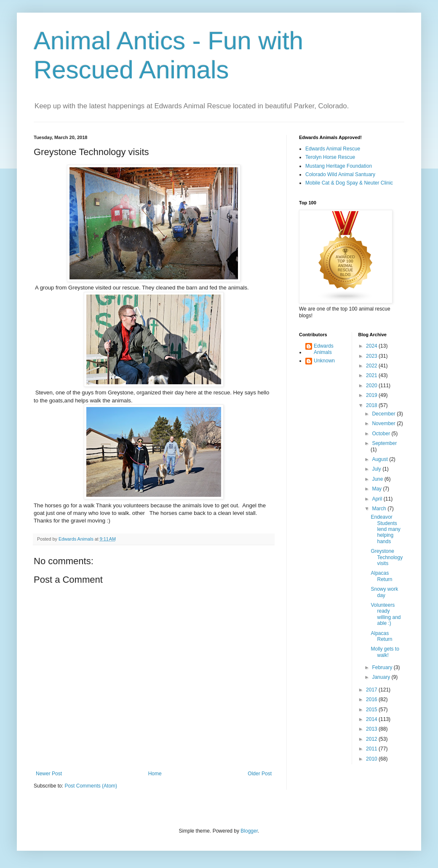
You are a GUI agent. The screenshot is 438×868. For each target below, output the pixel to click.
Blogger (249, 831)
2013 (372, 729)
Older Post (260, 774)
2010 (372, 759)
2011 (372, 749)
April (378, 499)
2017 (372, 690)
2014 (372, 719)
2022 (372, 366)
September (384, 443)
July (377, 469)
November (384, 423)
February (383, 667)
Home (155, 774)
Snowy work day (384, 592)
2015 (372, 710)
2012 (372, 739)
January (382, 677)
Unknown (324, 361)
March (380, 509)
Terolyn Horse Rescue (330, 157)
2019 (372, 395)
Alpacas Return (381, 576)
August (381, 459)
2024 (372, 346)
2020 (372, 386)
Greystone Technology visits (387, 557)
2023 (372, 356)
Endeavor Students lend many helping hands (385, 529)
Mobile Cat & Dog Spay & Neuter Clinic (349, 183)
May (377, 489)
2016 (372, 699)
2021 (372, 375)
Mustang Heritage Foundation (339, 166)
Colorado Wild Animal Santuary (340, 174)
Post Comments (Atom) (91, 786)
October (382, 434)
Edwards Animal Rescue (333, 149)
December (384, 414)
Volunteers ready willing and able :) (386, 614)
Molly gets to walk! (385, 652)
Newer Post (49, 774)
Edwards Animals (324, 349)
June (378, 479)
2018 (372, 405)
